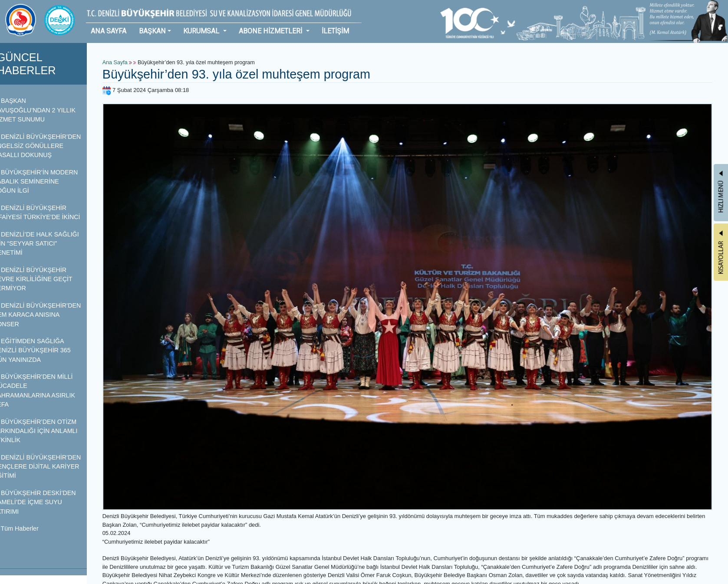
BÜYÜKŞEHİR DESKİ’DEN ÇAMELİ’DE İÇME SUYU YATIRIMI (45, 502)
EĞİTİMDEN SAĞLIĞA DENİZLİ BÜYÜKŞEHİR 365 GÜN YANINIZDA (43, 350)
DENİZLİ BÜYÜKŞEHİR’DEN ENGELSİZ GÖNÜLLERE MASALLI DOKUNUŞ (48, 146)
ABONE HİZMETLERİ (271, 31)
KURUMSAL (202, 31)
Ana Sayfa (126, 62)
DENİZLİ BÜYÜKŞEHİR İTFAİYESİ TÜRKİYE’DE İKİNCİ (48, 212)
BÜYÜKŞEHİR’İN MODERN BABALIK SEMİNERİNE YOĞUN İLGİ (46, 182)
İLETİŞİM (335, 31)
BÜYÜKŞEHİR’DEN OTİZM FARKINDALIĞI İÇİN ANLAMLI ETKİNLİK (46, 431)
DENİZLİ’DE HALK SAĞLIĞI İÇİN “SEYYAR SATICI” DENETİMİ (47, 244)
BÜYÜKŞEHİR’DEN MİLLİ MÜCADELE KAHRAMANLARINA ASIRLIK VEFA (45, 390)
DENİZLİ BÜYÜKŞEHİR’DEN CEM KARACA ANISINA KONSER (48, 315)
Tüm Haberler (27, 528)
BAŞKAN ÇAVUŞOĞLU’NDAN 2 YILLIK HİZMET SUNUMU (45, 110)
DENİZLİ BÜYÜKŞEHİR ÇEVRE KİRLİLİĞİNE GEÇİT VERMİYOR (44, 279)
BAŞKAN (152, 31)
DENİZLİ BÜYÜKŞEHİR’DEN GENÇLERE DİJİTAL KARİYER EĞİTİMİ (48, 467)
